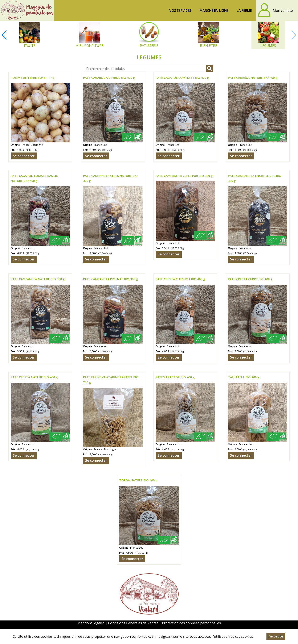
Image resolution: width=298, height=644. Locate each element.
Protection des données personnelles (191, 623)
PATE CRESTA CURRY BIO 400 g (250, 279)
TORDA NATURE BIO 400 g (138, 480)
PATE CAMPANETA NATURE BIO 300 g (38, 279)
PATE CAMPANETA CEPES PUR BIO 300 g (184, 176)
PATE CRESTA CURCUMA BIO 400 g (180, 279)
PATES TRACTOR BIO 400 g (175, 377)
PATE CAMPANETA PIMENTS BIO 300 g (111, 279)
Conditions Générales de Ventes (134, 623)
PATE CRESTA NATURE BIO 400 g (34, 377)
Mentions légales (91, 623)
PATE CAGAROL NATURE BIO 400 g (253, 78)
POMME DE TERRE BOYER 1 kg (32, 78)
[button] (4, 35)
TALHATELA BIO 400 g (244, 377)
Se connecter (24, 156)
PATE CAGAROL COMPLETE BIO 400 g (182, 78)
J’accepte (276, 636)
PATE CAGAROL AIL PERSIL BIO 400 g (109, 78)
